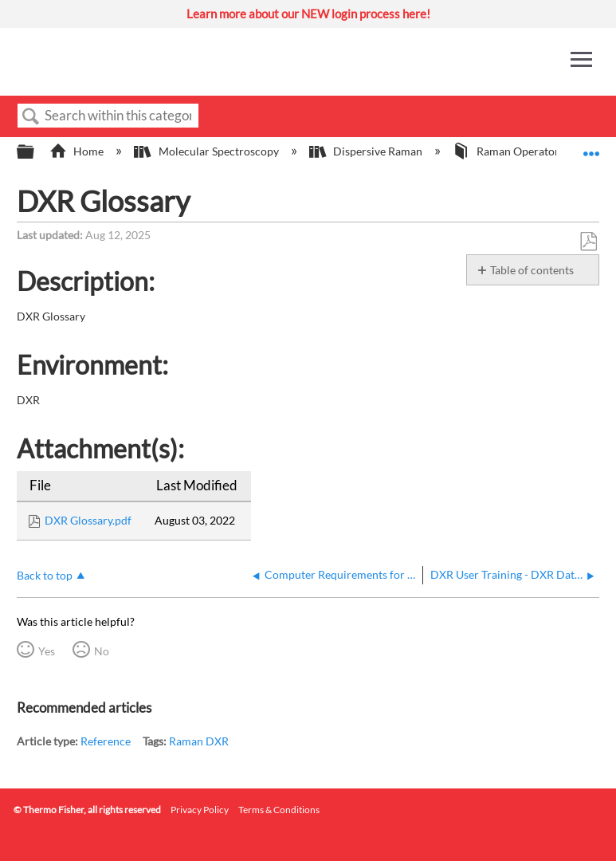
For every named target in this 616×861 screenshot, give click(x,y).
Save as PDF (588, 242)
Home (78, 151)
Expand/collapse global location (591, 147)
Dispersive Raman (367, 151)
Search (31, 117)
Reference (106, 741)
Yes (47, 651)
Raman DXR (199, 741)
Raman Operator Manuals (530, 151)
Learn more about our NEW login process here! (308, 14)
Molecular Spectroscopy (207, 151)
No (102, 651)
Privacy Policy (200, 810)
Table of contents (532, 270)
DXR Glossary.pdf (88, 520)
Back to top (45, 575)
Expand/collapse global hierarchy (36, 152)
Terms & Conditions (279, 810)
